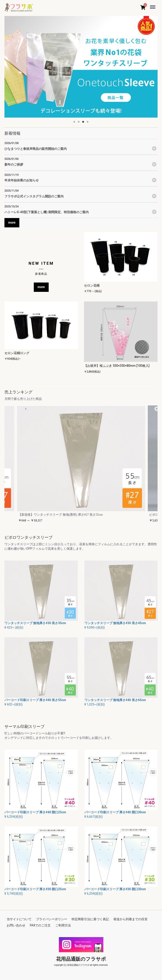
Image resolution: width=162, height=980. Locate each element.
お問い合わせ (16, 925)
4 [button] (89, 123)
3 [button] (84, 123)
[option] (81, 67)
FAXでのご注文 (40, 925)
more (12, 222)
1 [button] (76, 123)
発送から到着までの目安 (130, 919)
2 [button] (80, 123)
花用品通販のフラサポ (81, 959)
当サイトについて (19, 919)
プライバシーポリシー (52, 919)
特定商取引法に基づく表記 (90, 919)
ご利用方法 (63, 925)
